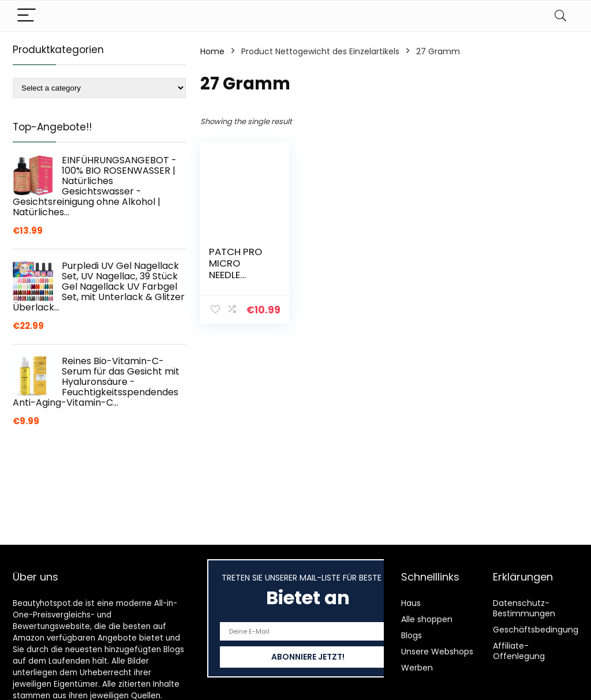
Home (212, 51)
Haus (411, 603)
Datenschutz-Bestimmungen (524, 608)
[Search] (560, 16)
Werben (417, 668)
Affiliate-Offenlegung (519, 651)
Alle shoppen (427, 619)
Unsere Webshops (437, 652)
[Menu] (27, 16)
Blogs (412, 635)
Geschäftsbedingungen (541, 630)
